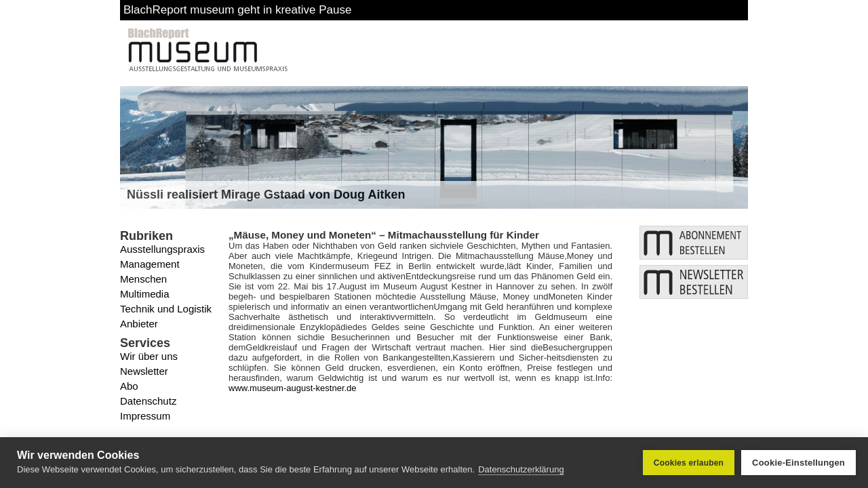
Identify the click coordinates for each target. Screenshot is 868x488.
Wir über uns (149, 356)
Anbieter (139, 324)
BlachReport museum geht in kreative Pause (237, 10)
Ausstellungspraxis (162, 249)
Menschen (143, 279)
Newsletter (144, 371)
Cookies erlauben (689, 463)
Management (150, 264)
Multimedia (145, 294)
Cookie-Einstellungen (798, 463)
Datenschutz (148, 401)
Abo (129, 386)
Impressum (145, 416)
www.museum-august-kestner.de (293, 388)
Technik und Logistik (166, 309)
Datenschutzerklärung (521, 469)
